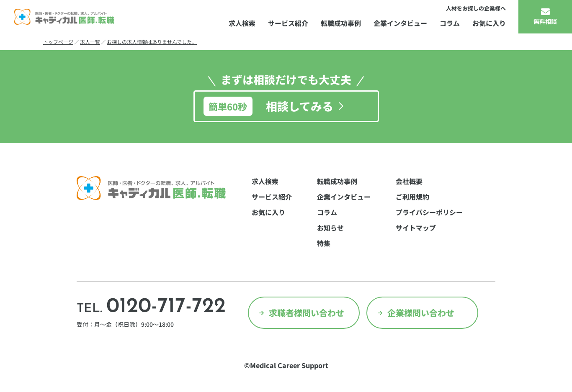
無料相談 (545, 21)
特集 (324, 243)
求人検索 (242, 23)
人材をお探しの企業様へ (476, 8)
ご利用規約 (412, 197)
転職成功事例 (341, 23)
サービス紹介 (288, 23)
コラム (450, 23)
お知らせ (330, 228)
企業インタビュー (400, 23)
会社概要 (409, 181)
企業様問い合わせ (421, 313)
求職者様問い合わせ (307, 313)
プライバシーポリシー (429, 212)
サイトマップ (416, 228)
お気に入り (489, 23)
